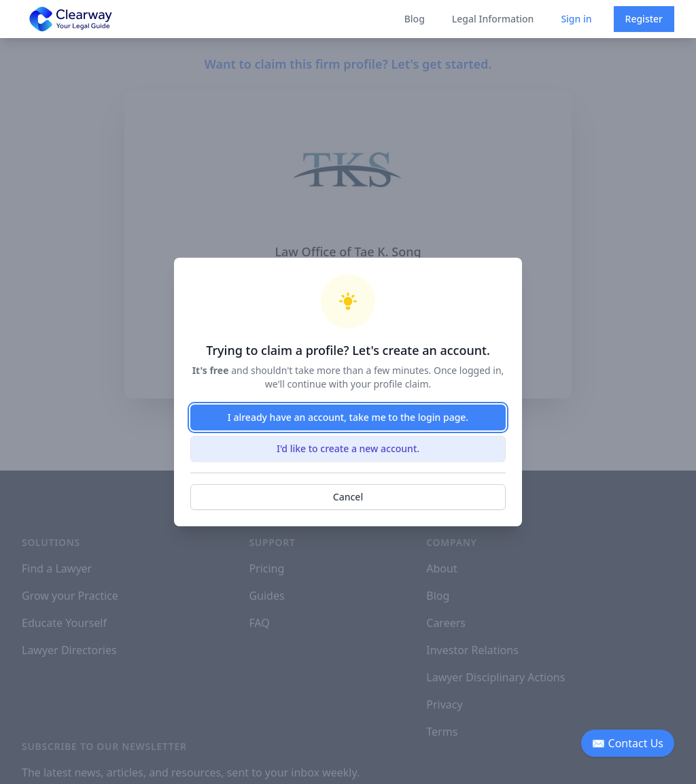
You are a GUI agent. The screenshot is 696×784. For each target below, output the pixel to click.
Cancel (348, 497)
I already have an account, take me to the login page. (348, 417)
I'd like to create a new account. (348, 448)
